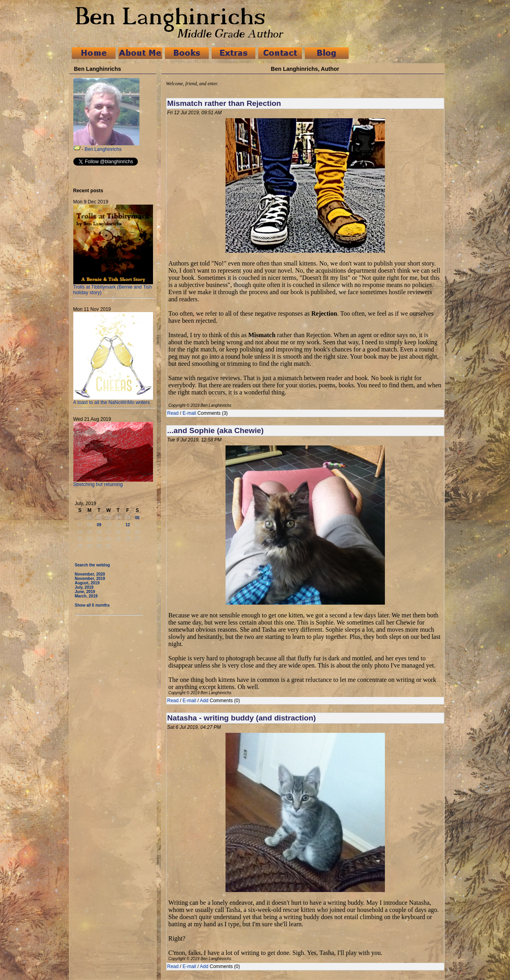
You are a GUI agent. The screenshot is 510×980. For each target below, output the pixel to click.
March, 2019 (86, 596)
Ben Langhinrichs (103, 149)
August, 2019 (87, 583)
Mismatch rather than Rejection (224, 103)
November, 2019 (90, 579)
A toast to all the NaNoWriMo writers (113, 400)
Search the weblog (92, 565)
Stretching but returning (113, 482)
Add (204, 701)
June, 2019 (85, 592)
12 (128, 525)
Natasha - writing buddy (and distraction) (242, 718)
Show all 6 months (92, 605)
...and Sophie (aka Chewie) (216, 430)
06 (137, 518)
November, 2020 (90, 574)
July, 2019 (84, 587)
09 (99, 525)
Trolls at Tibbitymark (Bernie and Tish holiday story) (113, 288)
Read (173, 413)
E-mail (189, 413)
